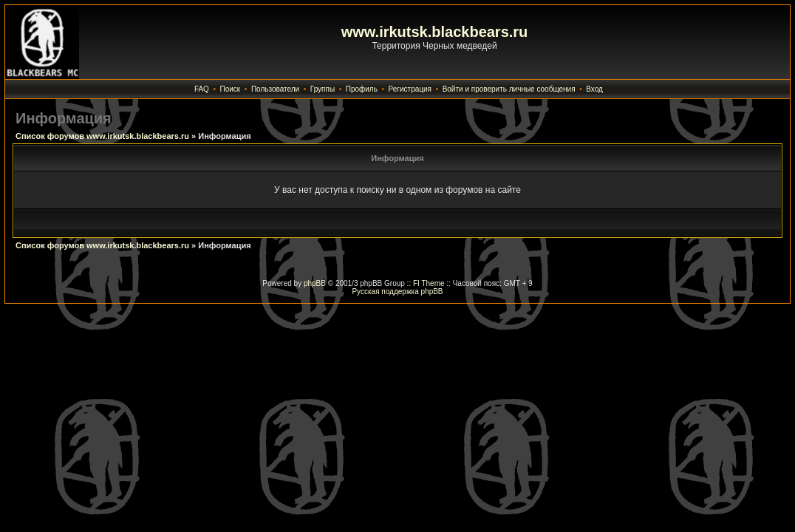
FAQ (202, 89)
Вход (594, 89)
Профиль (362, 89)
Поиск (231, 89)
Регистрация (410, 89)
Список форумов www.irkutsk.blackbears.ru (102, 136)
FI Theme (429, 283)
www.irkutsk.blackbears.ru (435, 32)
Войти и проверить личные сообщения (509, 89)
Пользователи (275, 89)
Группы (323, 89)
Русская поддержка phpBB (397, 291)
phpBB (315, 283)
